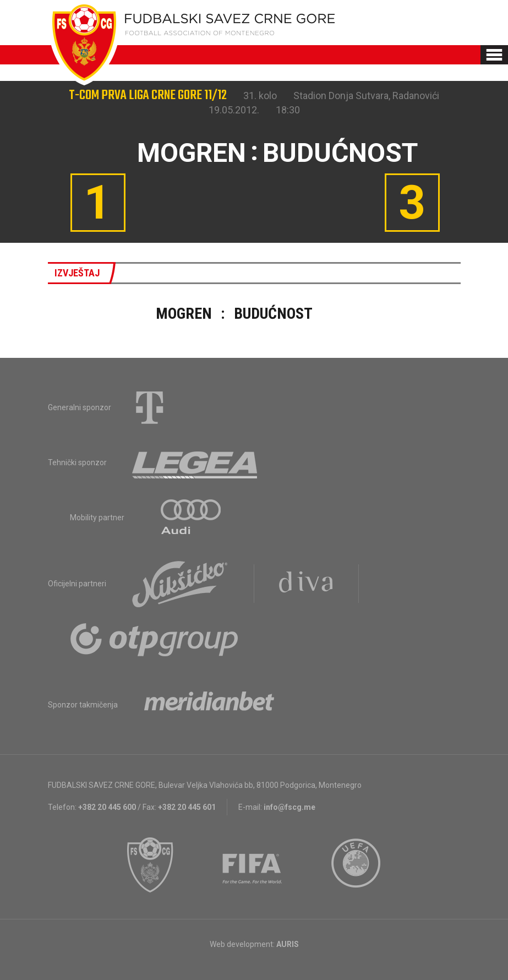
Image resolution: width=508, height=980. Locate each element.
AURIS (288, 944)
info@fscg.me (289, 807)
